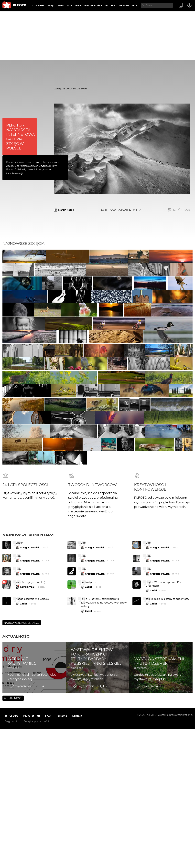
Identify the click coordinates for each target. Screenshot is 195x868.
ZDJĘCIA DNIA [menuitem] (55, 5)
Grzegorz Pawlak (30, 731)
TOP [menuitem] (70, 5)
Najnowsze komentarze (29, 719)
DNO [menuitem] (78, 5)
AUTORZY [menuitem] (111, 5)
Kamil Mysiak (28, 771)
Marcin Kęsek (66, 210)
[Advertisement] (97, 35)
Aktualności (16, 820)
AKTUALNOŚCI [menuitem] (93, 5)
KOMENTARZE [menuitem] (128, 5)
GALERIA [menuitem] (38, 5)
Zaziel (88, 771)
